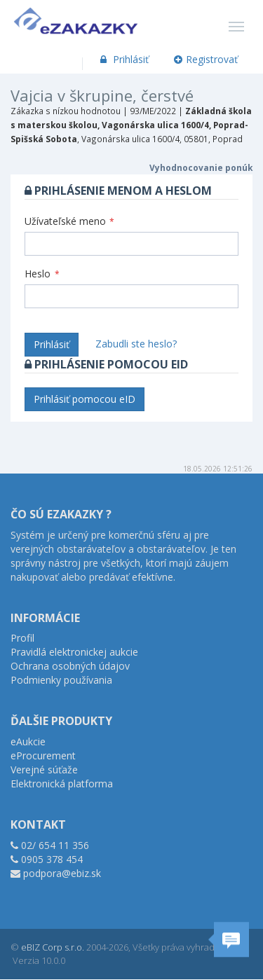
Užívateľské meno (69, 221)
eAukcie (28, 741)
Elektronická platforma (62, 784)
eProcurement (43, 755)
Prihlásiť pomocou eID (85, 399)
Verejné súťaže (44, 769)
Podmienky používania (61, 680)
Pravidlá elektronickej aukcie (74, 652)
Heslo (42, 274)
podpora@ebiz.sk (62, 873)
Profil (22, 638)
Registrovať (206, 59)
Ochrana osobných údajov (70, 666)
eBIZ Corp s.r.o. (53, 947)
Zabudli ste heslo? (136, 344)
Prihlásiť (123, 59)
